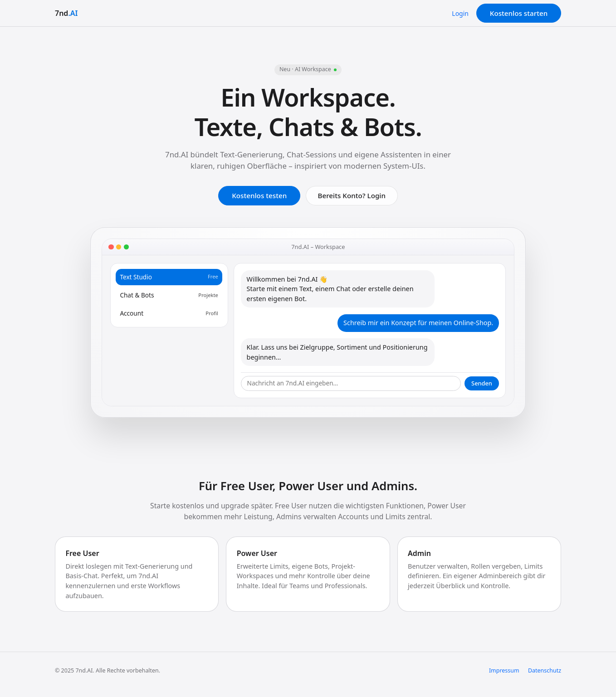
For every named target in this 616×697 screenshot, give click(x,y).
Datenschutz (545, 670)
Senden (482, 383)
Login (460, 13)
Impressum (504, 670)
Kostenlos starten (519, 13)
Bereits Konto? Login (352, 195)
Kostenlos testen (259, 195)
